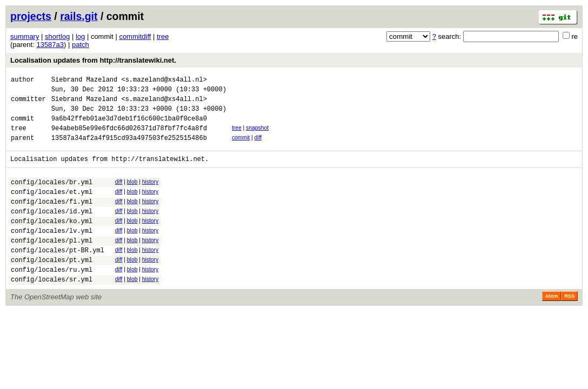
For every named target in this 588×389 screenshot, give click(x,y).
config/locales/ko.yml (52, 242)
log (80, 36)
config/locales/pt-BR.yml (58, 276)
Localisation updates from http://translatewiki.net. (93, 60)
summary (25, 36)
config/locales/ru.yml (52, 299)
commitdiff (135, 36)
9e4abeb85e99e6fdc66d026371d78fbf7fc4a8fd (129, 138)
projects (31, 16)
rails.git (79, 16)
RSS (569, 327)
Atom (552, 327)
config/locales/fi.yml (52, 219)
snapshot (257, 136)
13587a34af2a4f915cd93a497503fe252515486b (129, 149)
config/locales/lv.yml (52, 253)
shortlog (57, 36)
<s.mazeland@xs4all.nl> (164, 81)
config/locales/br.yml (52, 196)
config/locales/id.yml (52, 230)
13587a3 (50, 45)
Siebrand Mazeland (84, 81)
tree (163, 36)
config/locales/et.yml (52, 208)
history (150, 195)
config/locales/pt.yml (52, 287)
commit (241, 147)
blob (132, 195)
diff (258, 147)
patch (81, 45)
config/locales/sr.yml (52, 310)
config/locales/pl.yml (52, 264)
